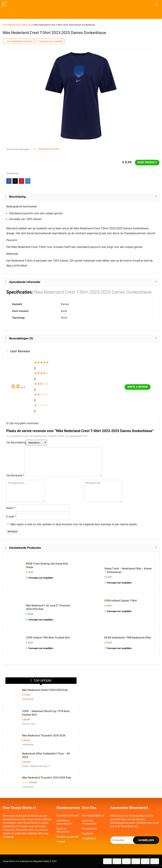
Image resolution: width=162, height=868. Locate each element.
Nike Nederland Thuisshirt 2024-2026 (44, 736)
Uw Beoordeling (16, 442)
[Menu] (4, 5)
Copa (33, 724)
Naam (11, 508)
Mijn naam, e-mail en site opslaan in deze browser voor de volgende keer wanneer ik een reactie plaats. (74, 524)
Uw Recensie (15, 475)
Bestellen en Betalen (67, 816)
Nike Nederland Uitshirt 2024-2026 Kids (45, 690)
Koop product (147, 162)
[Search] (157, 5)
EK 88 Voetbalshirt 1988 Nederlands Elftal (128, 638)
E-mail (11, 517)
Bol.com (26, 724)
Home (6, 25)
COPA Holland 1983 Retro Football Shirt (48, 638)
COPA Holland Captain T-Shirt (121, 601)
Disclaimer (88, 833)
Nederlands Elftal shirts (21, 25)
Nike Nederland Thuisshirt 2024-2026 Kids (47, 778)
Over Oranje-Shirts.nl (93, 816)
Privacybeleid (89, 829)
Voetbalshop (12, 173)
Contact (61, 842)
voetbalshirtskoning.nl (39, 766)
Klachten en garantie (68, 837)
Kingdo (25, 766)
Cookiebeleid (89, 838)
